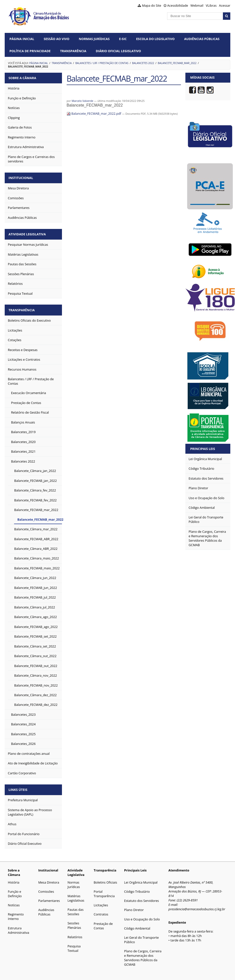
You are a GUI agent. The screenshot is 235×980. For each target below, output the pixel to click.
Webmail (197, 5)
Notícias (14, 901)
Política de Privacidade (30, 51)
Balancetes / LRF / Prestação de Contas (102, 63)
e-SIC (123, 39)
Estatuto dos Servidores (142, 897)
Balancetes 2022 (143, 63)
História (14, 878)
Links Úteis (19, 786)
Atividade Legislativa (28, 232)
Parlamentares (49, 897)
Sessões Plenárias (74, 921)
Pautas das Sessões (76, 908)
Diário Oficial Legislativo (118, 51)
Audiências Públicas (202, 39)
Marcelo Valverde (82, 101)
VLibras (211, 5)
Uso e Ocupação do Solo (142, 915)
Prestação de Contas (103, 922)
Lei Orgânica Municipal (141, 878)
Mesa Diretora (49, 878)
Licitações (101, 901)
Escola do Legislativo (155, 39)
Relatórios (75, 933)
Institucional (22, 177)
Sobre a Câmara (23, 77)
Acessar (225, 5)
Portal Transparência (104, 890)
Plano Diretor (134, 906)
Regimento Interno (16, 913)
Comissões (46, 888)
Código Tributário (137, 888)
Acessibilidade (177, 5)
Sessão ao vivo (57, 39)
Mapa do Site (152, 5)
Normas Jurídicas (94, 39)
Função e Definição (15, 890)
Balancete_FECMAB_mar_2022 (177, 63)
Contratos (101, 910)
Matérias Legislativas (76, 894)
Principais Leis (203, 449)
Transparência (73, 51)
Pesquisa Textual (74, 944)
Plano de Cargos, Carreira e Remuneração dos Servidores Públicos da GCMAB (143, 954)
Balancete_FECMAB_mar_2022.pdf (94, 113)
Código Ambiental (137, 924)
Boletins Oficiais (106, 878)
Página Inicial (22, 39)
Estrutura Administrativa (19, 926)
